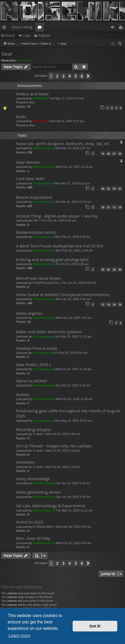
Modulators (25, 60)
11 (108, 207)
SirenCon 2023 (30, 522)
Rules (21, 117)
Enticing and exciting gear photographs (52, 259)
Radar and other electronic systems (49, 332)
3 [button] (63, 76)
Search (10, 35)
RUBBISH (39, 98)
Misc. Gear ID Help (33, 538)
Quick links (5, 28)
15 (120, 304)
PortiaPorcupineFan (46, 283)
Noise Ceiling (22, 27)
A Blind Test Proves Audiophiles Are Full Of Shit (60, 246)
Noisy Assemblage (33, 479)
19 (103, 154)
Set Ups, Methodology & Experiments (51, 506)
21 (114, 154)
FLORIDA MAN (43, 527)
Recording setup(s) (33, 429)
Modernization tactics (36, 232)
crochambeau (42, 183)
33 (103, 269)
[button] (88, 76)
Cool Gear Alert (30, 179)
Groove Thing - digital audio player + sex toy (57, 216)
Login (27, 35)
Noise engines (29, 313)
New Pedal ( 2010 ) (33, 364)
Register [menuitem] (122, 28)
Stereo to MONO (32, 381)
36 (120, 269)
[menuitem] (120, 44)
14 (114, 304)
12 (114, 207)
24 (103, 189)
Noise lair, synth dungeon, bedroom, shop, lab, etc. (63, 143)
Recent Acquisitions (34, 197)
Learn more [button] (19, 636)
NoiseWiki (40, 121)
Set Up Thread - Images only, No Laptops (54, 446)
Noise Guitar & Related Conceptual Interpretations (63, 294)
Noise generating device (38, 492)
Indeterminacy (43, 148)
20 (108, 154)
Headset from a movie (37, 348)
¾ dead (38, 434)
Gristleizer (26, 462)
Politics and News (32, 94)
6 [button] (82, 76)
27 (120, 189)
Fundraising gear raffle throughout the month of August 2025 (68, 413)
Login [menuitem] (114, 28)
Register (44, 35)
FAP (35, 220)
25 (108, 189)
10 (103, 207)
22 (120, 154)
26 (114, 189)
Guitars (23, 394)
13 (120, 207)
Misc (32, 102)
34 (108, 269)
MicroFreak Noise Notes (38, 278)
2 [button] (57, 76)
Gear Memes (28, 162)
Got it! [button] (95, 626)
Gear (7, 54)
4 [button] (69, 76)
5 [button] (76, 76)
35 (114, 269)
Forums (41, 28)
